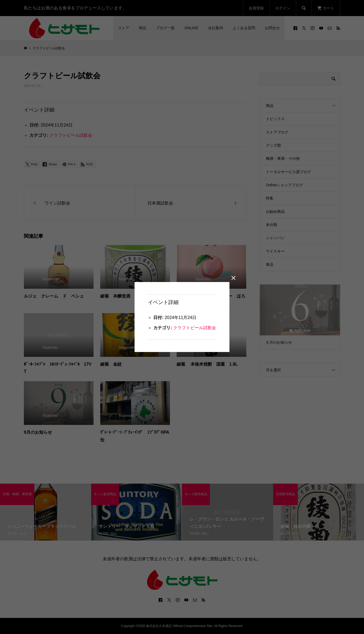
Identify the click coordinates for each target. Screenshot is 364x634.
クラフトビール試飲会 (195, 328)
